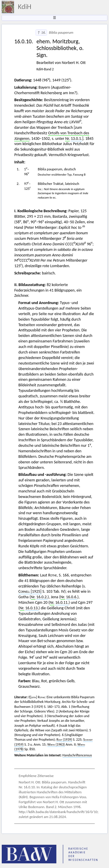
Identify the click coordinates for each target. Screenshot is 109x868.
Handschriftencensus (77, 755)
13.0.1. (76, 139)
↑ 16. (41, 32)
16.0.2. (42, 597)
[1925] (30, 591)
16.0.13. (32, 608)
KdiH (25, 7)
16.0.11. (62, 602)
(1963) (56, 744)
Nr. (67, 139)
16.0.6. (72, 597)
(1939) (64, 740)
